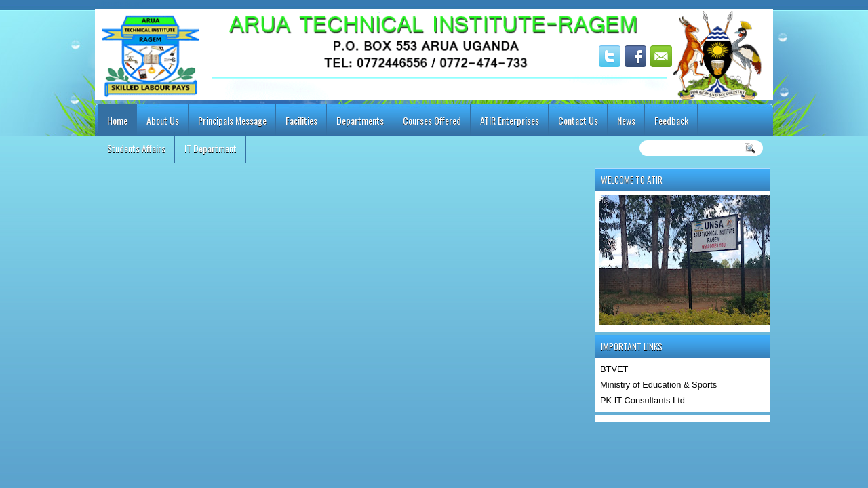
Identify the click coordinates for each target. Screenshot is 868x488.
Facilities (301, 120)
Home (117, 120)
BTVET (614, 369)
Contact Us (578, 120)
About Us (163, 120)
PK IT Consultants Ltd (643, 400)
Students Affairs (136, 148)
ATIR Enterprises (510, 120)
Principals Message (232, 120)
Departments (360, 120)
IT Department (211, 148)
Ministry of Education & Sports (658, 385)
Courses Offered (432, 120)
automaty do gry (119, 4)
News (626, 120)
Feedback (671, 120)
